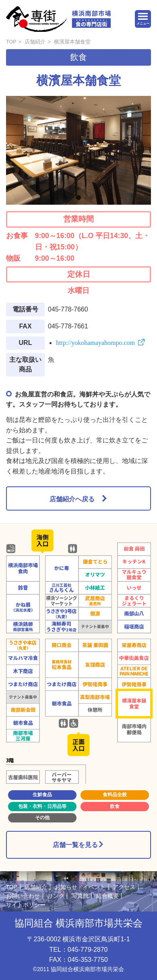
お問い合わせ (23, 896)
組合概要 (107, 896)
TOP (11, 42)
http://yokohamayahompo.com (95, 342)
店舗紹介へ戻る (72, 498)
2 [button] (78, 197)
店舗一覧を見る (78, 845)
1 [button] (66, 197)
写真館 (80, 896)
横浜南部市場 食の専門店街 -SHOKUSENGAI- (58, 19)
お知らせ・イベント (80, 887)
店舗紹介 (35, 42)
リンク (56, 896)
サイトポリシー (26, 905)
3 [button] (91, 197)
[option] (78, 150)
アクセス (124, 887)
